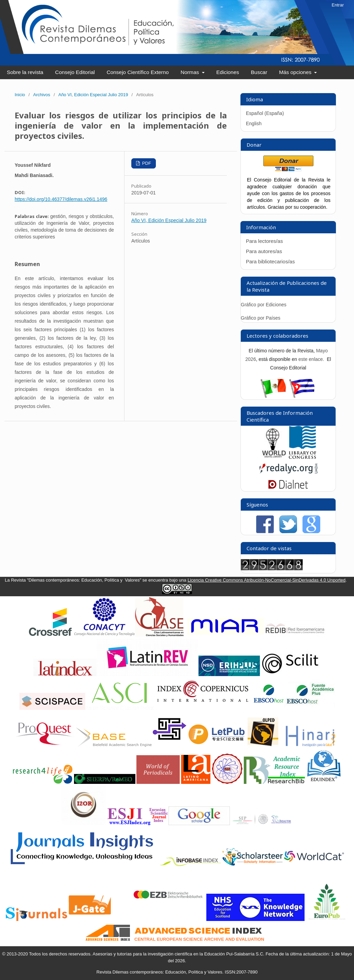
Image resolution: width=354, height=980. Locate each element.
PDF (146, 163)
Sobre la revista (25, 72)
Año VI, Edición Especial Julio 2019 (93, 95)
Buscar (259, 72)
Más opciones (296, 72)
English (254, 123)
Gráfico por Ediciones (264, 305)
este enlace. (312, 359)
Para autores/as (264, 251)
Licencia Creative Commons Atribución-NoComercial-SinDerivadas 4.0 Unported (267, 580)
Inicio (20, 95)
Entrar (338, 5)
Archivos (42, 95)
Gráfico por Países (261, 318)
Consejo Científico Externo (138, 72)
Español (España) (265, 113)
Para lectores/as (264, 241)
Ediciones (228, 72)
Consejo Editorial (75, 72)
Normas (191, 72)
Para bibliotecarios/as (270, 261)
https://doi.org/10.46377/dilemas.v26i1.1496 (61, 199)
